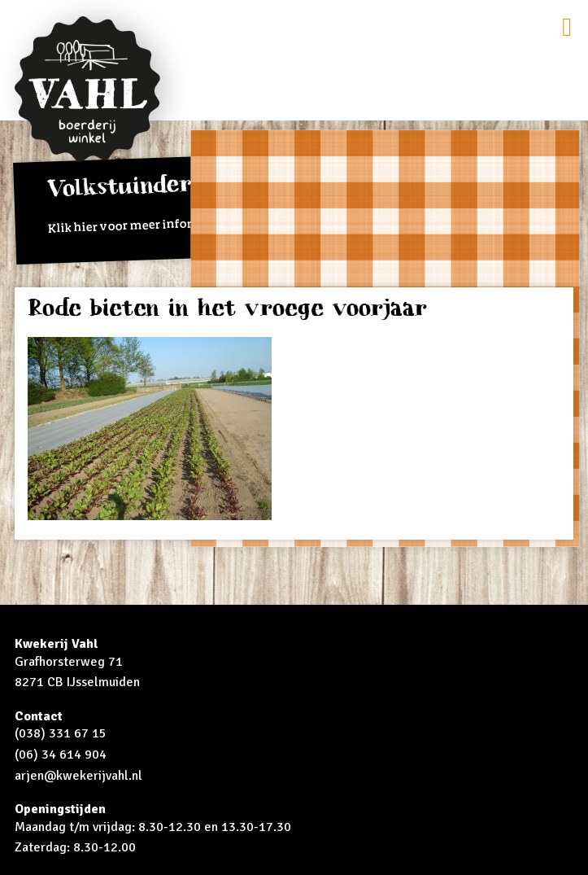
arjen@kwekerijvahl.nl (78, 776)
